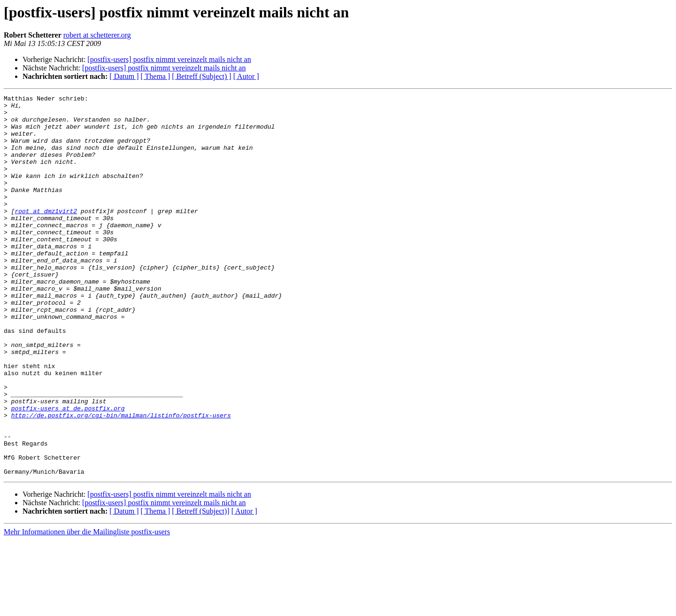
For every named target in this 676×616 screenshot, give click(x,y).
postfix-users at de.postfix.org (68, 471)
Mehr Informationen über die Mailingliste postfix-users (87, 608)
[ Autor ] (246, 76)
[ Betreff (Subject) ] (201, 76)
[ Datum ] (124, 76)
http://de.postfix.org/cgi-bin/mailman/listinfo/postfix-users (121, 480)
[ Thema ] (156, 76)
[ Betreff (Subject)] (200, 587)
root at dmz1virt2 (46, 235)
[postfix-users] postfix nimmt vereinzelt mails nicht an (169, 59)
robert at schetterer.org (97, 35)
